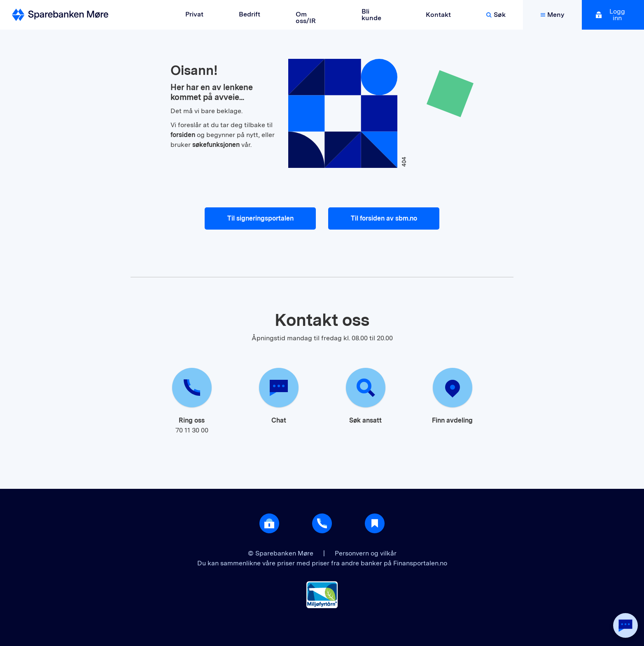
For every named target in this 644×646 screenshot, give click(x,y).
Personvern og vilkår (366, 553)
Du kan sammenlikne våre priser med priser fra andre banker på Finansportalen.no (322, 563)
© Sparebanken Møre (281, 553)
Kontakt (438, 15)
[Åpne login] (269, 523)
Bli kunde (371, 15)
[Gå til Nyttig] (375, 523)
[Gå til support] (322, 523)
